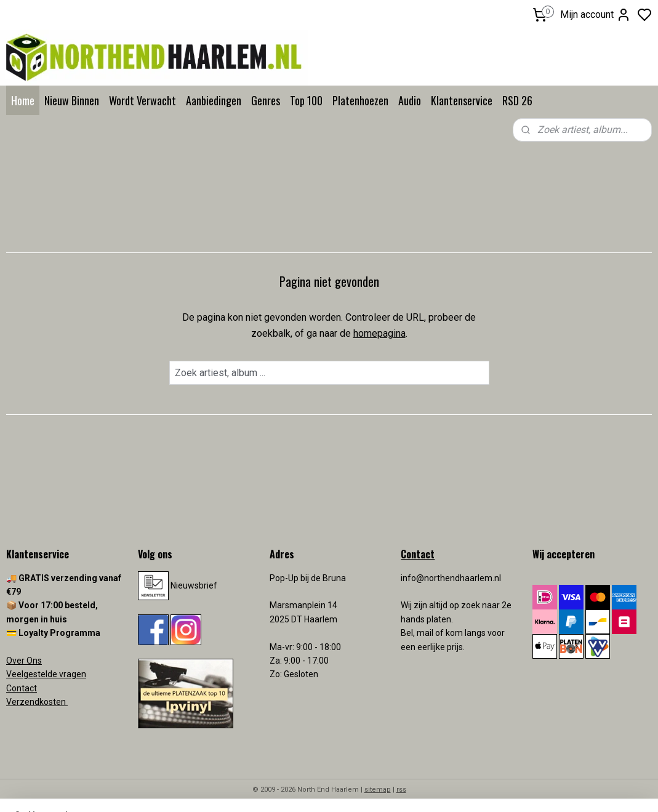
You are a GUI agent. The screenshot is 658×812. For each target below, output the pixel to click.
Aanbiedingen (214, 100)
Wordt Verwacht (142, 100)
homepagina (379, 333)
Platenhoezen (360, 100)
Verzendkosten (37, 702)
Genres (266, 100)
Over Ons (24, 661)
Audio (410, 100)
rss (401, 790)
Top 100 (306, 100)
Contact (22, 688)
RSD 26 (517, 100)
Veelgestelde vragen (46, 674)
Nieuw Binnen (72, 100)
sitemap (378, 790)
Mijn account (596, 15)
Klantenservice (462, 100)
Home (23, 100)
